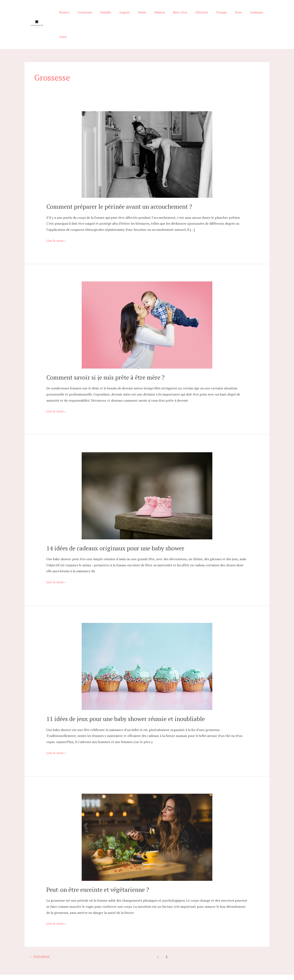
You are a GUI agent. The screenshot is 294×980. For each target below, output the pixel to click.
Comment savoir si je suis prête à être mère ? (107, 359)
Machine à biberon (172, 963)
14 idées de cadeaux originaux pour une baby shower (118, 530)
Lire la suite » (56, 223)
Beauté (70, 16)
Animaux (246, 16)
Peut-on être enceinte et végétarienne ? (100, 872)
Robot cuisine (194, 963)
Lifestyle (196, 16)
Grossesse (89, 16)
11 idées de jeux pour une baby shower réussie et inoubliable (128, 701)
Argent (125, 16)
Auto (263, 16)
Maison (157, 16)
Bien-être (176, 16)
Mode (141, 16)
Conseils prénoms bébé (143, 963)
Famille (108, 16)
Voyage (214, 16)
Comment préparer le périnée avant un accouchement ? (122, 189)
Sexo (229, 16)
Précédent (40, 939)
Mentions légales (216, 963)
